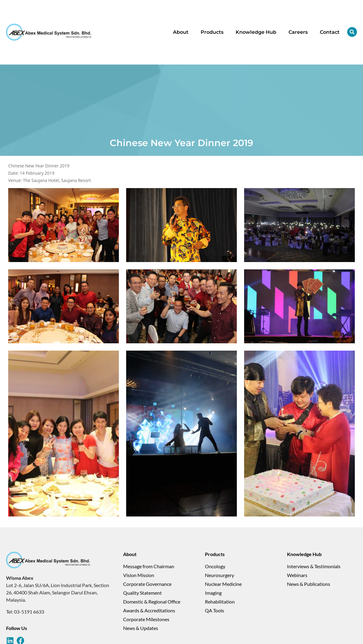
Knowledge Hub (256, 32)
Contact (330, 32)
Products (212, 32)
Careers (298, 32)
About (181, 32)
